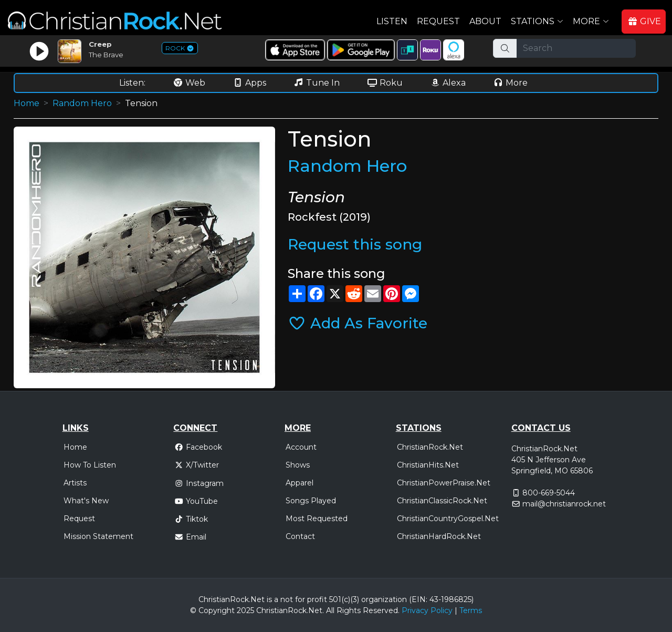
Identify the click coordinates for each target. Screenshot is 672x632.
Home (27, 103)
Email (190, 537)
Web (189, 83)
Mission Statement (98, 536)
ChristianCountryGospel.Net (448, 519)
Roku (385, 83)
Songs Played (311, 501)
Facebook (198, 447)
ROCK (180, 48)
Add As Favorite (358, 323)
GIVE (644, 21)
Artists (75, 483)
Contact (300, 536)
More (510, 83)
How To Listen (90, 465)
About (485, 21)
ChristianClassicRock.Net (442, 501)
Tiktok (191, 519)
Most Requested (317, 519)
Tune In (317, 83)
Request (438, 21)
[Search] (576, 48)
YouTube (196, 501)
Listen (392, 21)
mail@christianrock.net (564, 504)
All (330, 610)
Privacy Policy (427, 610)
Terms (471, 610)
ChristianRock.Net (430, 447)
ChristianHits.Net (428, 465)
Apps (249, 83)
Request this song (355, 244)
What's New (86, 501)
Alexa (448, 83)
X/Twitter (197, 465)
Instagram (199, 483)
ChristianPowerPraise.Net (444, 483)
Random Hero (82, 103)
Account (301, 447)
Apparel (300, 483)
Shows (298, 465)
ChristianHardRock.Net (439, 536)
